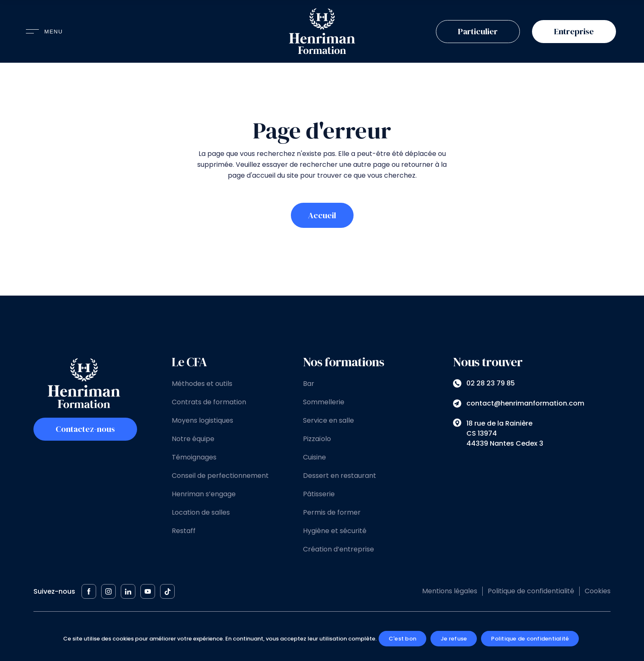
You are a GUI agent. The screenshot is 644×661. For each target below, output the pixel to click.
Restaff (184, 531)
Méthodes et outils (202, 384)
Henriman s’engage (204, 494)
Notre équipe (193, 439)
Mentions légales (450, 591)
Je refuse (454, 639)
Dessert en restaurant (340, 476)
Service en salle (328, 420)
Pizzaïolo (317, 439)
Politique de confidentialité (531, 591)
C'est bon (402, 639)
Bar (309, 384)
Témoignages (194, 457)
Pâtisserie (319, 494)
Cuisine (314, 457)
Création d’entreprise (339, 549)
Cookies (598, 591)
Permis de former (332, 512)
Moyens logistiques (202, 420)
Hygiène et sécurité (335, 531)
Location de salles (201, 512)
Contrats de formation (209, 402)
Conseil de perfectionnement (220, 476)
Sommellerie (324, 402)
